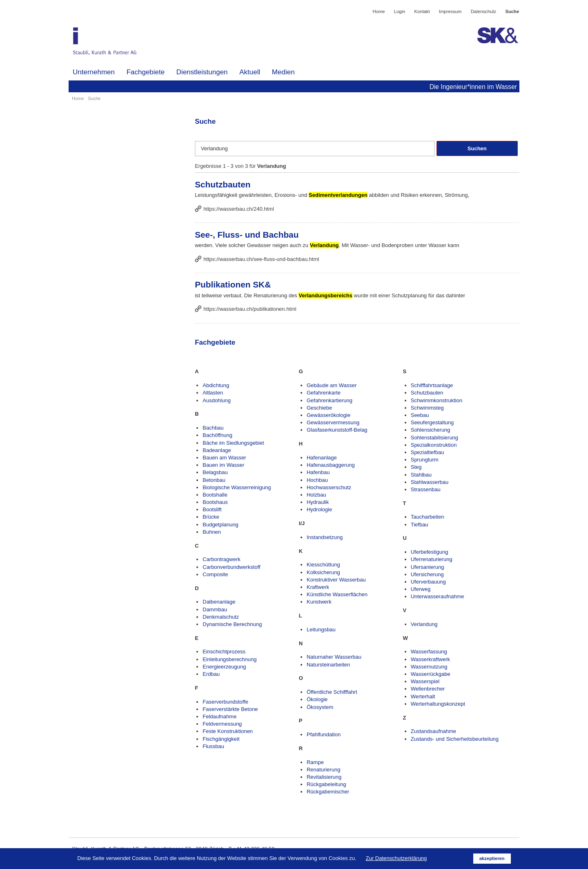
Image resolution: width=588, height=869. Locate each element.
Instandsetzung (325, 537)
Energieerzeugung (224, 667)
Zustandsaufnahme (433, 731)
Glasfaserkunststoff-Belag (337, 430)
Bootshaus (215, 502)
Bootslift (212, 509)
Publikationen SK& (233, 284)
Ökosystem (320, 707)
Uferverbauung (428, 582)
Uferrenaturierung (432, 559)
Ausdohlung (217, 400)
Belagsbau (215, 472)
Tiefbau (420, 525)
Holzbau (316, 495)
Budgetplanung (220, 525)
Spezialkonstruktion (434, 445)
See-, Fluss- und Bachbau (247, 235)
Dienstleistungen (202, 72)
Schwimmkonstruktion (437, 400)
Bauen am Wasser (224, 458)
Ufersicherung (427, 574)
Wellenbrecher (428, 689)
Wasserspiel (425, 681)
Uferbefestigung (430, 552)
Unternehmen (94, 72)
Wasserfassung (429, 652)
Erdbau (211, 674)
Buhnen (212, 532)
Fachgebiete (146, 72)
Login (400, 11)
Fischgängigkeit (221, 739)
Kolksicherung (323, 572)
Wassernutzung (429, 667)
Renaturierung (323, 770)
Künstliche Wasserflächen (337, 594)
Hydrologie (319, 509)
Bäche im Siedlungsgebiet (233, 443)
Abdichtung (216, 385)
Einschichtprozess (224, 652)
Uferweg (421, 589)
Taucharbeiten (428, 517)
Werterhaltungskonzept (438, 704)
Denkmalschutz (221, 617)
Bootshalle (215, 495)
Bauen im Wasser (223, 465)
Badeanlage (217, 450)
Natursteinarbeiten (328, 665)
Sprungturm (425, 460)
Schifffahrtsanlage (432, 385)
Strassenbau (426, 489)
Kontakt (422, 11)
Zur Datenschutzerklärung (396, 858)
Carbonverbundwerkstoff (231, 567)
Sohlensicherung (431, 430)
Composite (215, 574)
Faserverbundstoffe (225, 702)
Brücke (211, 517)
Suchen (477, 148)
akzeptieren (492, 858)
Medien (283, 72)
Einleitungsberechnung (229, 659)
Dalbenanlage (219, 602)
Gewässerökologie (329, 415)
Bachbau (213, 428)
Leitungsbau (321, 629)
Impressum (450, 11)
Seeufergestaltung (432, 422)
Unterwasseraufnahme (438, 596)
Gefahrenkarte (324, 393)
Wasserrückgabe (431, 674)
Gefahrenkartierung (330, 400)
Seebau (420, 415)
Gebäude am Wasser (332, 385)
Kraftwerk (318, 587)
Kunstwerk (319, 602)
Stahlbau (421, 475)
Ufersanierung (428, 567)
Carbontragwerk (222, 559)
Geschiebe (319, 408)
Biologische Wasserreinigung (237, 487)
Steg (416, 467)
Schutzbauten (223, 184)
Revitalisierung (324, 777)
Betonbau (214, 480)
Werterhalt (423, 696)
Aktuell (250, 72)
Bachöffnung (217, 435)
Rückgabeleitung (326, 784)
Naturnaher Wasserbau (334, 657)
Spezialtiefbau (428, 452)
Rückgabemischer (328, 792)
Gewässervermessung (333, 422)
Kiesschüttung (323, 565)
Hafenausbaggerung (331, 465)
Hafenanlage (322, 458)
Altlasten (213, 393)
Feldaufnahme (219, 716)
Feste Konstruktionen (228, 731)
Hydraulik (318, 502)
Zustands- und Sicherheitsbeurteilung (455, 739)
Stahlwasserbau (430, 482)
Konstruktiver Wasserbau (336, 580)
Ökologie (317, 699)
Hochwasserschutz (329, 487)
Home (379, 11)
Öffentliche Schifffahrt (332, 692)
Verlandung (424, 624)
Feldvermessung (222, 724)
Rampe (315, 762)
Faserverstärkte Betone (230, 709)
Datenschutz (484, 11)
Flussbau (213, 746)
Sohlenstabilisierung (434, 438)
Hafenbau (318, 472)
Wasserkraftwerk (430, 659)
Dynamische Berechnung (232, 624)
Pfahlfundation (324, 734)
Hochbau (317, 480)
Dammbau (215, 609)
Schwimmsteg (427, 408)
